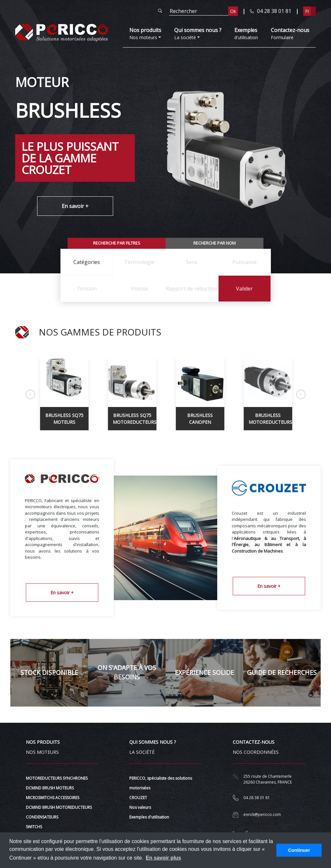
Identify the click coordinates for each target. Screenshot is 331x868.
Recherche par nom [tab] (214, 243)
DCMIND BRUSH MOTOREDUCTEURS (59, 807)
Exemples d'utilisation (149, 817)
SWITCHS (34, 827)
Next (301, 394)
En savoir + (75, 206)
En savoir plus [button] (163, 858)
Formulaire (290, 33)
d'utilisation (246, 33)
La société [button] (198, 33)
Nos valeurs (140, 807)
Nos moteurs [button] (145, 33)
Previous (30, 394)
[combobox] (87, 262)
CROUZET (138, 798)
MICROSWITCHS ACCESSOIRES (53, 798)
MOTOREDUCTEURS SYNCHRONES (57, 778)
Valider (244, 289)
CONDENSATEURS (42, 817)
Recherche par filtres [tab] (117, 243)
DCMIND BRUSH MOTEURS (50, 788)
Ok (233, 11)
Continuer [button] (299, 850)
